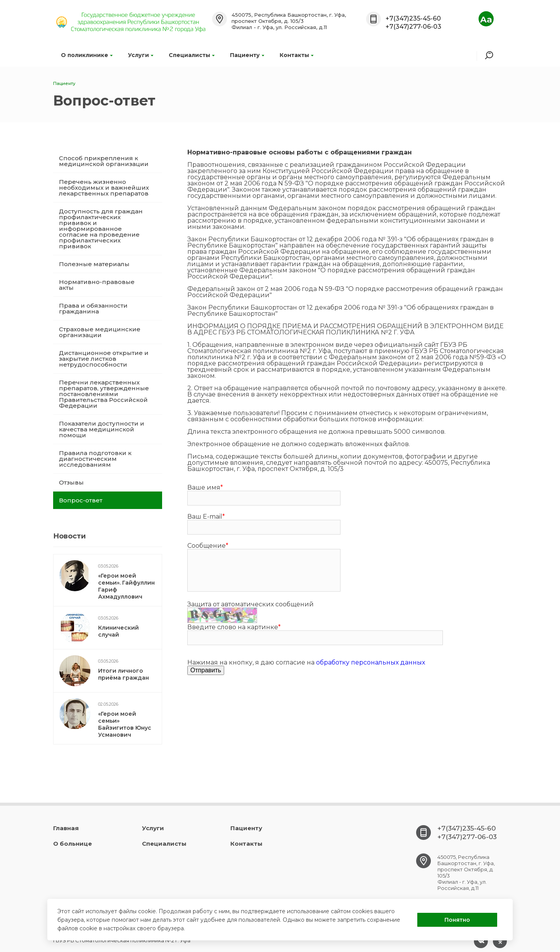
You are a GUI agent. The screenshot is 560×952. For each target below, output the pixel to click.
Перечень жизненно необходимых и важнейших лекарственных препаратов (104, 188)
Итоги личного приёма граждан (124, 674)
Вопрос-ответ (81, 500)
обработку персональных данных (371, 662)
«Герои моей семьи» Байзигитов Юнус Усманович (125, 724)
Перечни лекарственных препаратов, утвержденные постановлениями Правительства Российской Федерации (104, 394)
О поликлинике (87, 55)
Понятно (457, 920)
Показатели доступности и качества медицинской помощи (102, 429)
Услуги (141, 55)
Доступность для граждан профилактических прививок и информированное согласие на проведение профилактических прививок (101, 229)
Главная (66, 828)
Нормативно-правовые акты (97, 285)
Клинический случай (118, 631)
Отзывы (71, 482)
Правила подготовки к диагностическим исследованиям (95, 459)
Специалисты (192, 55)
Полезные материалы (94, 264)
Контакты (296, 55)
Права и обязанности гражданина (93, 308)
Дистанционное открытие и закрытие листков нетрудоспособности (104, 359)
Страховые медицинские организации (100, 332)
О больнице (73, 844)
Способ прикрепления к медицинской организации (104, 161)
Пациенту (247, 55)
